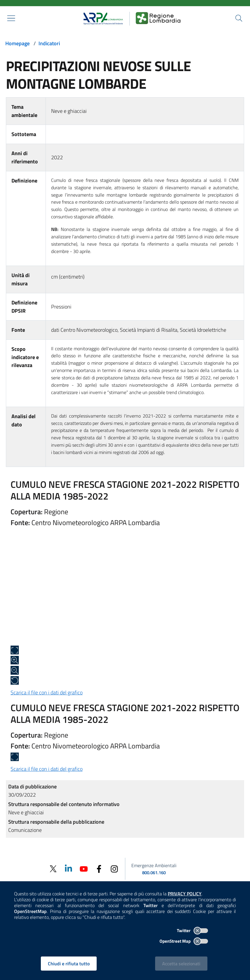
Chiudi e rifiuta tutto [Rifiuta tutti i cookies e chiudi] (69, 964)
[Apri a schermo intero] (15, 650)
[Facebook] (99, 868)
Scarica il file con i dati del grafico (47, 692)
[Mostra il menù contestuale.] (11, 18)
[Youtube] (84, 868)
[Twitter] (53, 869)
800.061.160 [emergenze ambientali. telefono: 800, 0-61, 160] (154, 873)
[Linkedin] (68, 868)
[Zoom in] (15, 660)
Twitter (192, 930)
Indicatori (49, 43)
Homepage (17, 43)
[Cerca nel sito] (239, 18)
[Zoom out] (15, 670)
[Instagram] (114, 868)
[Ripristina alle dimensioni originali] (15, 681)
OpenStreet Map (184, 941)
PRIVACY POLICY (185, 894)
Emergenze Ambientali (154, 865)
